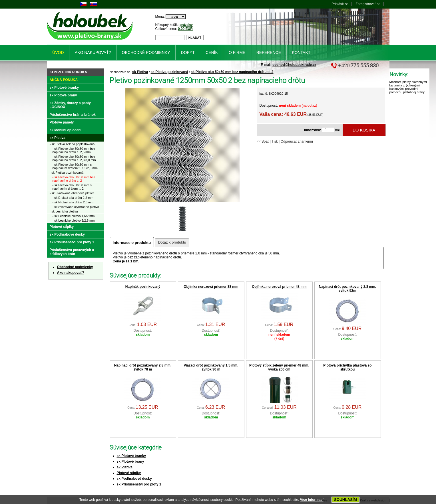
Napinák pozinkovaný (143, 287)
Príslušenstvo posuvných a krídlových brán (72, 252)
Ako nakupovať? (71, 273)
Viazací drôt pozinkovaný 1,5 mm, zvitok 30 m (211, 367)
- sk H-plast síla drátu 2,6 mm (73, 202)
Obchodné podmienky (75, 267)
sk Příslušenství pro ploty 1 (139, 484)
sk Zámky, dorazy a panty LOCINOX (70, 105)
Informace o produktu (132, 243)
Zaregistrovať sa (368, 4)
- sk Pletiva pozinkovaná (67, 173)
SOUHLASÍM (345, 500)
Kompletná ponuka (68, 72)
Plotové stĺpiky (129, 473)
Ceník (212, 52)
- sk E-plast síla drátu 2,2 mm (73, 198)
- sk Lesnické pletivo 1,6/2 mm (74, 216)
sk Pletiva (140, 72)
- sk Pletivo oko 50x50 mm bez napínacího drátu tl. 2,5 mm (74, 150)
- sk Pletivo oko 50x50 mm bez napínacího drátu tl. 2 (74, 179)
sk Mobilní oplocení (66, 130)
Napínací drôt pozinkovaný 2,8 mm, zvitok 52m (348, 289)
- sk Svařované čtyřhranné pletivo (76, 207)
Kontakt (301, 52)
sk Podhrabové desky (134, 479)
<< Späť (263, 141)
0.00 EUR (185, 29)
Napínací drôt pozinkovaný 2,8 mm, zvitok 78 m (143, 367)
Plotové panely (62, 122)
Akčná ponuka (64, 80)
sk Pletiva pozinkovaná (169, 72)
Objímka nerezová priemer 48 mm (279, 287)
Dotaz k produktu (172, 242)
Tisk (275, 141)
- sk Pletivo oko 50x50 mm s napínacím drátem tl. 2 (72, 187)
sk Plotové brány (130, 462)
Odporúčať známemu (297, 141)
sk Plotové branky (131, 456)
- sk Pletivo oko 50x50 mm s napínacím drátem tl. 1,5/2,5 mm (75, 166)
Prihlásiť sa (340, 4)
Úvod (58, 52)
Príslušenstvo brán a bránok (73, 115)
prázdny (186, 25)
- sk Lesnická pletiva (64, 211)
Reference (269, 52)
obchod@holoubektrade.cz (294, 65)
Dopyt (188, 52)
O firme (237, 52)
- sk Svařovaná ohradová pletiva (72, 193)
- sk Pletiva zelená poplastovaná (72, 144)
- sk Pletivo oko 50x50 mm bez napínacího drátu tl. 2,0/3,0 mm (74, 158)
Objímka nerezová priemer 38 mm (211, 287)
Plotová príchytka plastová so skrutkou (347, 367)
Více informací (312, 500)
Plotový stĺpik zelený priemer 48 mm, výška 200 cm (279, 367)
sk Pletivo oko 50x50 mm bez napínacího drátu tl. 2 (232, 72)
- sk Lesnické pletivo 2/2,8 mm (74, 220)
